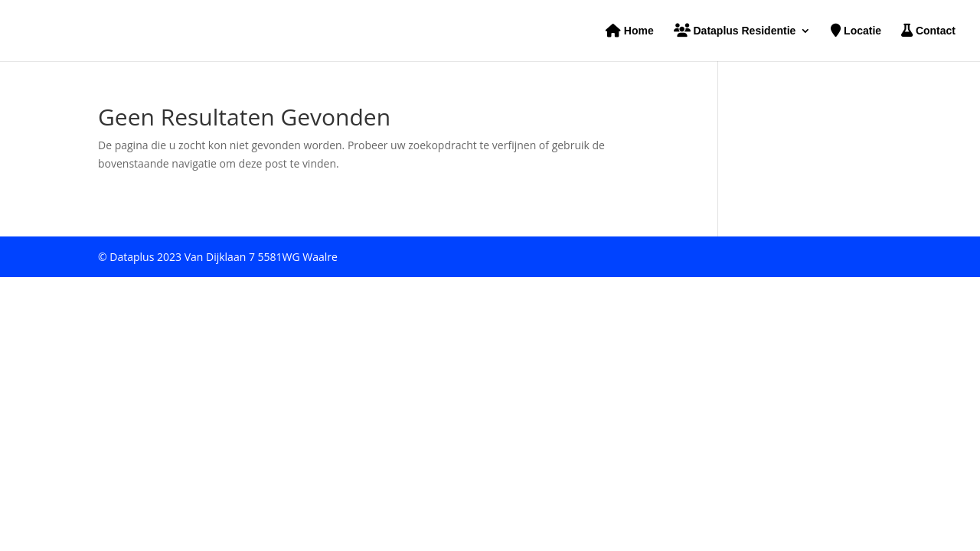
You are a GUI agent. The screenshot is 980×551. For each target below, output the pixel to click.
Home (630, 31)
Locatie (856, 31)
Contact (928, 31)
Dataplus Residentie (735, 31)
